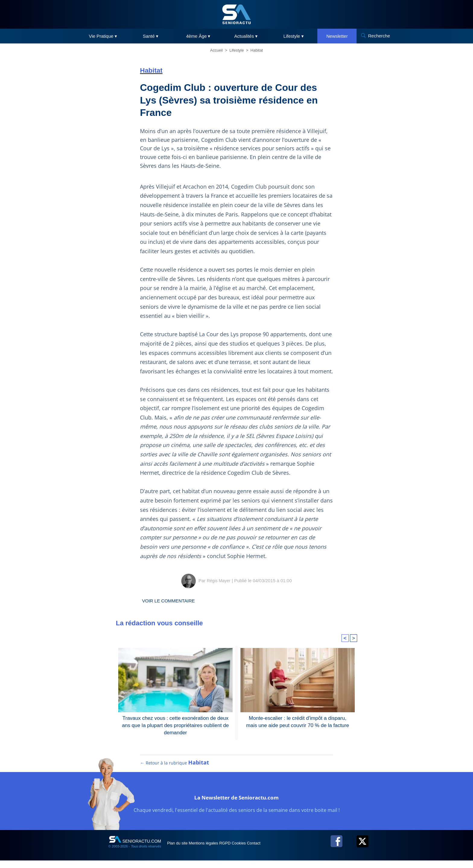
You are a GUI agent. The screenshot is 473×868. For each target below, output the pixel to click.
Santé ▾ (151, 36)
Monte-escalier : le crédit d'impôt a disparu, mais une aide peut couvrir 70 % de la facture (298, 721)
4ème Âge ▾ (198, 36)
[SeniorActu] (237, 14)
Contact (287, 850)
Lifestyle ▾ (294, 36)
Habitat (257, 50)
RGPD (245, 850)
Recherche (379, 36)
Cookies (266, 850)
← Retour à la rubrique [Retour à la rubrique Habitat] (175, 770)
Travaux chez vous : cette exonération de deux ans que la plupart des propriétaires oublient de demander (176, 725)
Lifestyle (237, 50)
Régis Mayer (219, 581)
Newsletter (337, 36)
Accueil (217, 50)
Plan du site (182, 850)
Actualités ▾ (246, 36)
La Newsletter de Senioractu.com (237, 804)
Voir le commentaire (174, 601)
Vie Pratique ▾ (103, 36)
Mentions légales (216, 850)
